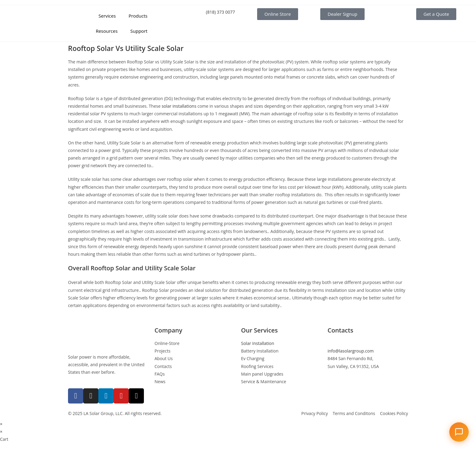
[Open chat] (459, 432)
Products (138, 16)
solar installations (179, 106)
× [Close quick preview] (1, 424)
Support (139, 31)
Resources (107, 31)
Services (107, 16)
